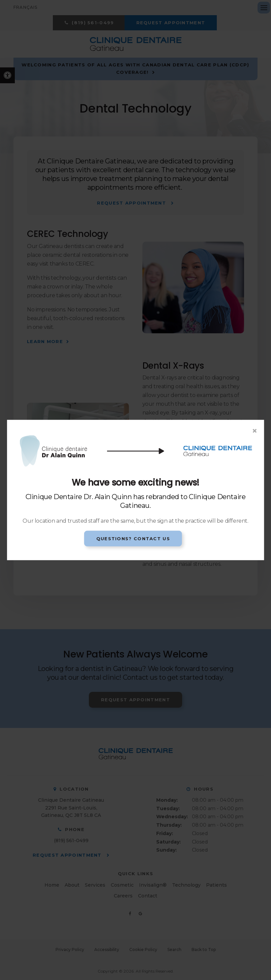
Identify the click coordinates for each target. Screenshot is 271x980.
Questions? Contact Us (133, 538)
